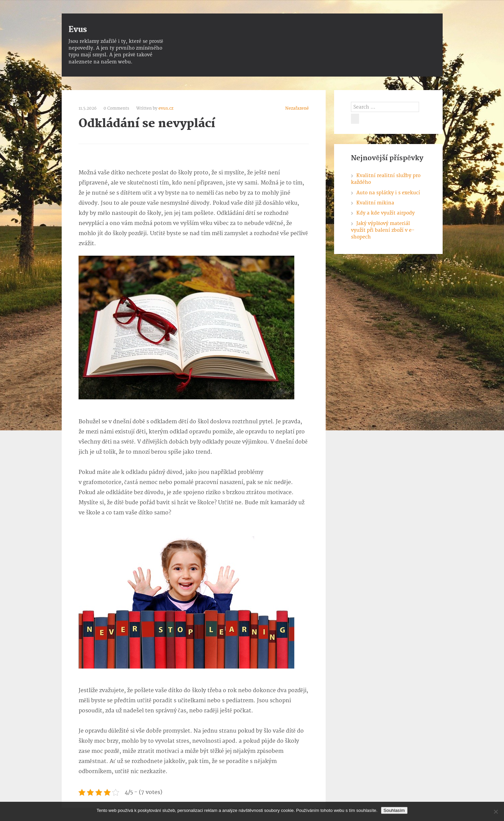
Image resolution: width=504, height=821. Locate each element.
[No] (496, 812)
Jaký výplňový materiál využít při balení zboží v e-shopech (383, 230)
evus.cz (166, 108)
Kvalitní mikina (375, 203)
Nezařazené (297, 108)
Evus (78, 30)
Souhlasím (394, 810)
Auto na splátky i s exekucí (388, 193)
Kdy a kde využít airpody (386, 213)
